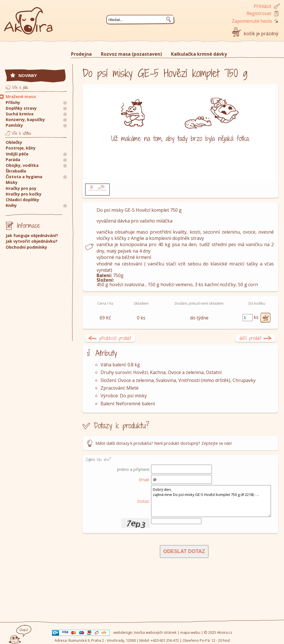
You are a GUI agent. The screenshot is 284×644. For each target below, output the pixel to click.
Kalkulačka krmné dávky (199, 54)
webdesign (123, 632)
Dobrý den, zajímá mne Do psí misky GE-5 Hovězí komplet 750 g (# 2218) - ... (211, 501)
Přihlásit (262, 6)
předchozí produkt (115, 338)
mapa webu (190, 632)
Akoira (28, 18)
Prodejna (81, 54)
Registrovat (259, 13)
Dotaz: (143, 501)
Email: (144, 479)
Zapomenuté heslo (252, 21)
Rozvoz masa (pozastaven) (131, 54)
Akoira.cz (225, 632)
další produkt (250, 338)
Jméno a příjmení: (133, 469)
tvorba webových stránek (155, 632)
